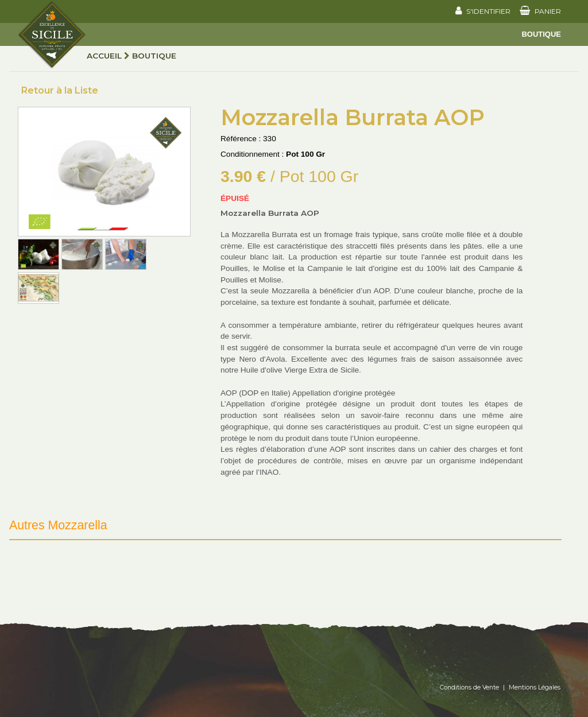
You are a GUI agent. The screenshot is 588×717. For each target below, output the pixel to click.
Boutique (541, 34)
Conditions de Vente (469, 687)
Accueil (104, 56)
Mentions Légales (535, 687)
